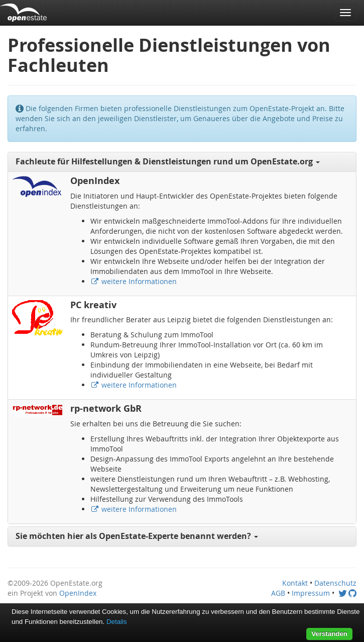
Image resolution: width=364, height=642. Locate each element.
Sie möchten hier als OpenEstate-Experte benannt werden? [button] (137, 536)
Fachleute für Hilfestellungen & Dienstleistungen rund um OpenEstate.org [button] (168, 161)
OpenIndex (78, 593)
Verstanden (329, 634)
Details (117, 622)
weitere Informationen (134, 281)
